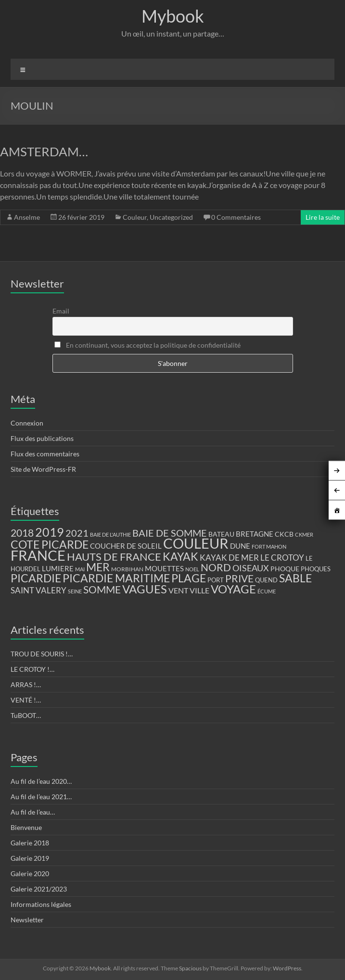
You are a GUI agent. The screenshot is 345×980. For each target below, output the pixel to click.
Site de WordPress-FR (43, 469)
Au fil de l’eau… (33, 812)
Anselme (27, 217)
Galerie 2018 (30, 843)
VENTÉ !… (26, 700)
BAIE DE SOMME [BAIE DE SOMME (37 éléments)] (170, 533)
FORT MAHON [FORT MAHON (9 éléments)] (269, 547)
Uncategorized (171, 217)
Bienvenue (26, 827)
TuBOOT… (26, 715)
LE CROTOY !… (32, 669)
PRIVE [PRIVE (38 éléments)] (239, 578)
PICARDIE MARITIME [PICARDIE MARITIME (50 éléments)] (116, 578)
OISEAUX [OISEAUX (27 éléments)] (251, 568)
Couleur (135, 217)
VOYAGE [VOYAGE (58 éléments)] (233, 589)
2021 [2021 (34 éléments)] (77, 533)
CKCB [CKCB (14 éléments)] (284, 534)
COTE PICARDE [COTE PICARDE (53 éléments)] (50, 544)
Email (61, 311)
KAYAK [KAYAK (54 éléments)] (180, 556)
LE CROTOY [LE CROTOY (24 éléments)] (282, 558)
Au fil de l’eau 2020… (41, 781)
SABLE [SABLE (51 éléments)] (295, 578)
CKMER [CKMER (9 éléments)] (304, 534)
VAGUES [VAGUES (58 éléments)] (145, 589)
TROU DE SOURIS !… (42, 654)
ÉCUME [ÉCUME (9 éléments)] (267, 591)
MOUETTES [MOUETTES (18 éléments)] (164, 568)
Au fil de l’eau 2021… (41, 797)
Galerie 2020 (30, 873)
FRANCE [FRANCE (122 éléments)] (38, 555)
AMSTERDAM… (44, 151)
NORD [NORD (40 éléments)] (216, 567)
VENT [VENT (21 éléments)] (178, 590)
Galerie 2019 (30, 858)
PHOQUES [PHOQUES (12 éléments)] (316, 569)
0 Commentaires (236, 217)
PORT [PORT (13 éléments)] (216, 580)
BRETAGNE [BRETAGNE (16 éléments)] (255, 534)
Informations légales (41, 904)
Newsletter (27, 920)
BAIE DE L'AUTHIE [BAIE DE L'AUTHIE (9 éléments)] (110, 534)
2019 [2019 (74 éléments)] (50, 532)
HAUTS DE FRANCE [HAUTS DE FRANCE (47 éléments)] (114, 557)
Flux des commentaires (45, 454)
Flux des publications (42, 438)
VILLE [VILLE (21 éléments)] (199, 590)
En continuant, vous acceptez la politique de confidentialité (147, 345)
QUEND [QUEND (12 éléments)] (266, 580)
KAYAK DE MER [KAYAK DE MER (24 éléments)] (229, 558)
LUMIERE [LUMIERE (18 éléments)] (58, 568)
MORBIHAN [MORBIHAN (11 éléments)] (127, 569)
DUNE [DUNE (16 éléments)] (240, 546)
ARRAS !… (26, 685)
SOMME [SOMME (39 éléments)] (102, 590)
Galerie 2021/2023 (39, 889)
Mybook (173, 16)
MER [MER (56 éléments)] (98, 567)
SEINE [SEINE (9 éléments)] (75, 591)
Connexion (27, 423)
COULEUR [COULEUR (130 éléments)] (196, 543)
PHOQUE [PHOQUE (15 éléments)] (285, 569)
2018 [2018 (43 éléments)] (22, 533)
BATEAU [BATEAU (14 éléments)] (221, 534)
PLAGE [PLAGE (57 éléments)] (189, 578)
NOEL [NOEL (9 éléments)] (192, 569)
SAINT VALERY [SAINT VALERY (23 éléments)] (38, 590)
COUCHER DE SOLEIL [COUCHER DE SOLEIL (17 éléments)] (126, 546)
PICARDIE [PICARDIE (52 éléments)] (36, 578)
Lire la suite (323, 217)
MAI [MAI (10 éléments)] (80, 569)
